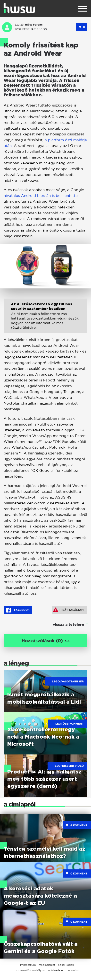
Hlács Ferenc (34, 25)
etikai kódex (66, 965)
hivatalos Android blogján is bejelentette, (41, 196)
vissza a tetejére (69, 625)
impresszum (28, 965)
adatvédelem (57, 970)
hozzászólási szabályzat (30, 970)
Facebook (18, 610)
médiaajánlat (47, 965)
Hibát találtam (68, 610)
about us (74, 970)
